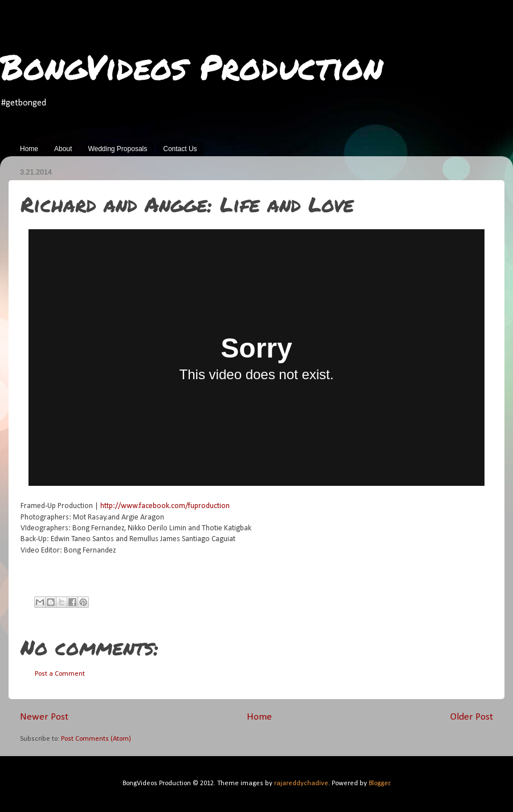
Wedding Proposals (117, 149)
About (63, 149)
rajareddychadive (301, 783)
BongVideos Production (192, 66)
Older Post (472, 717)
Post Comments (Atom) (96, 739)
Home (29, 149)
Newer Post (44, 717)
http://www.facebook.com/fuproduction (165, 506)
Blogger (379, 783)
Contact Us (180, 149)
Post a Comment (60, 674)
